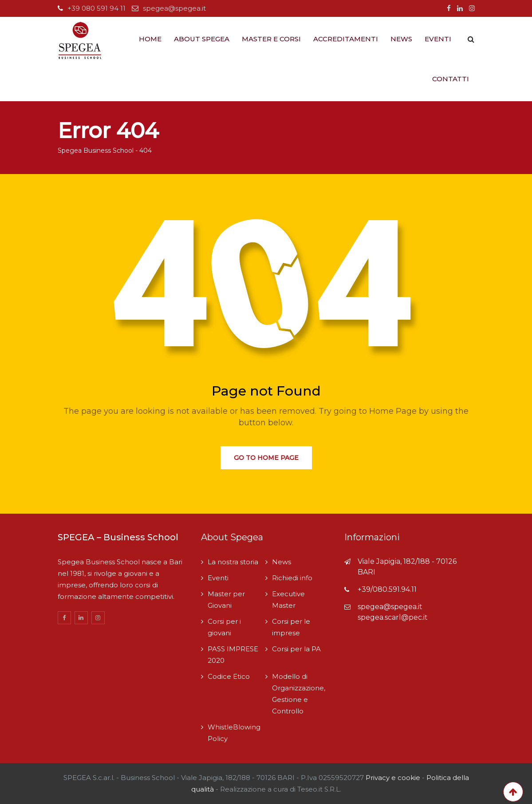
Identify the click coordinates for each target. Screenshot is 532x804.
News (401, 39)
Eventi (438, 39)
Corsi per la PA (296, 649)
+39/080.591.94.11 (387, 589)
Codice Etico (229, 676)
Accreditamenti (346, 39)
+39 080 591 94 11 (97, 8)
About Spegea (202, 39)
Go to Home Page (266, 458)
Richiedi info (292, 578)
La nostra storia (233, 562)
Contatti (451, 79)
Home (150, 39)
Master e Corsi (271, 39)
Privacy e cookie (394, 778)
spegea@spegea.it (174, 8)
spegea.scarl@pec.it (393, 617)
